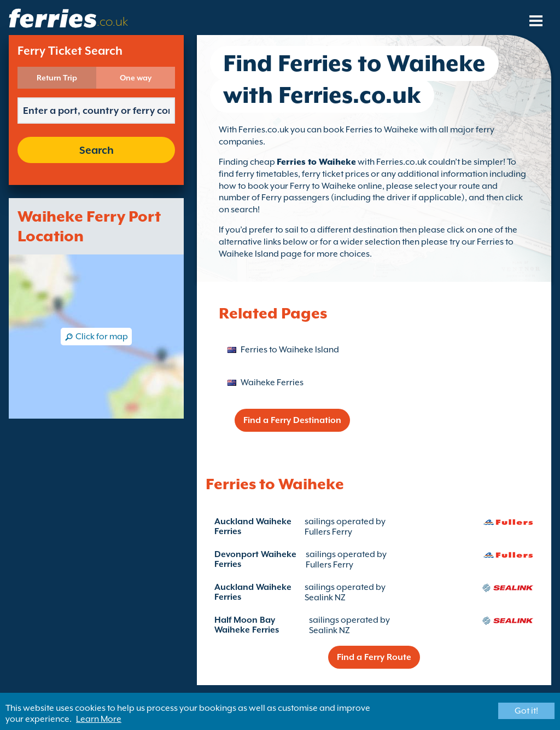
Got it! (526, 711)
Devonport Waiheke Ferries (255, 559)
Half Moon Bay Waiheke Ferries (247, 625)
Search (97, 150)
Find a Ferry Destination (292, 420)
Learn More (99, 719)
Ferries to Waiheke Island (290, 350)
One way (136, 78)
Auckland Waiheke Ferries (253, 526)
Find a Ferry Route (374, 657)
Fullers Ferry (328, 532)
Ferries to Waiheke (316, 162)
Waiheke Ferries (272, 383)
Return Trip (57, 78)
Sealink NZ (325, 598)
